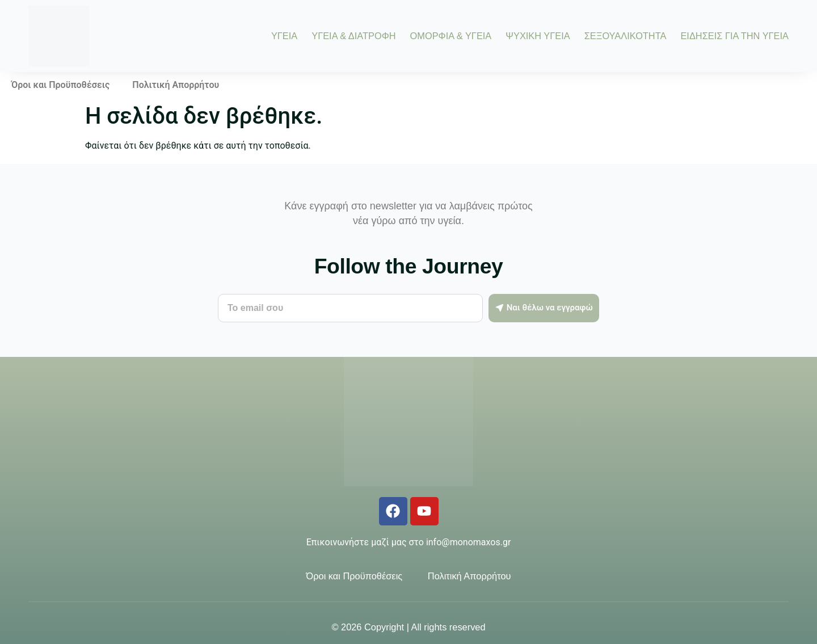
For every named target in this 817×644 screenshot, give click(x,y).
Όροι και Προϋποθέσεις (60, 85)
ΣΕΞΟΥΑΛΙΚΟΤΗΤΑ (626, 36)
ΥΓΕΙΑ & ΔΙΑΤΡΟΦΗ (353, 36)
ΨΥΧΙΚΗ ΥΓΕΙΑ (538, 36)
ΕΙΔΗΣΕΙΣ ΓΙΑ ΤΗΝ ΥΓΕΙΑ (734, 36)
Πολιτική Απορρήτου (176, 85)
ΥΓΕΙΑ (284, 36)
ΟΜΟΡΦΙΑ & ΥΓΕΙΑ (451, 36)
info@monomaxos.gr (468, 542)
